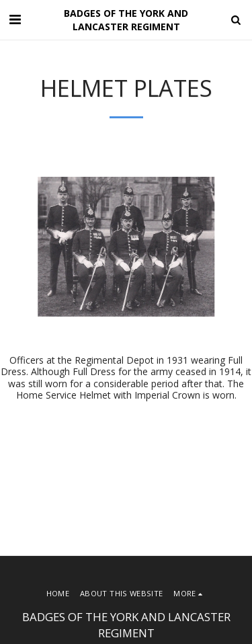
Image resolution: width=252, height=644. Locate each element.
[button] (15, 19)
